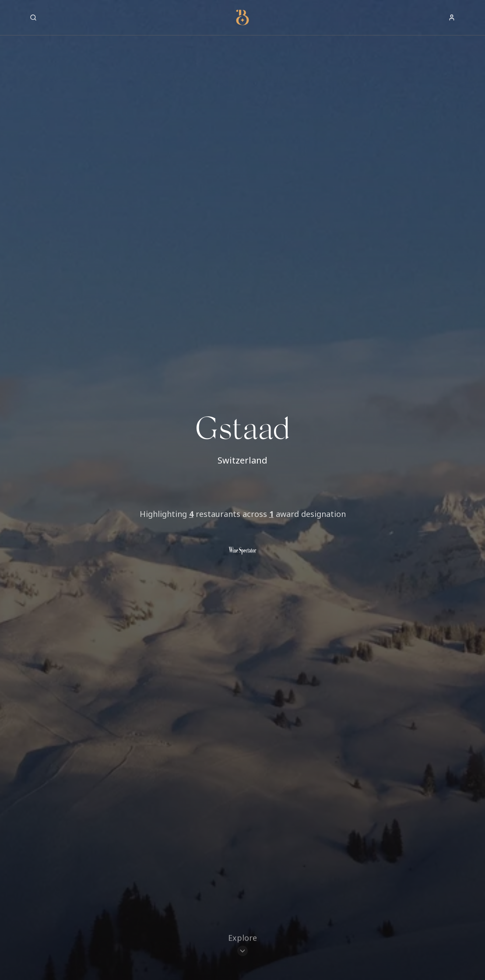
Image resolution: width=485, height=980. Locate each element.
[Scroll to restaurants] (242, 939)
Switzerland (242, 460)
